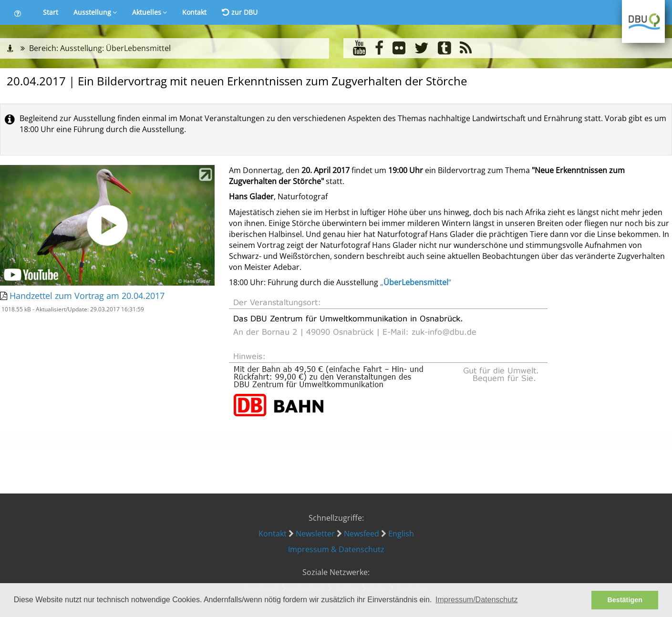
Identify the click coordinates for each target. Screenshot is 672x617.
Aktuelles (150, 12)
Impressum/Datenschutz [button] (477, 600)
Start (51, 12)
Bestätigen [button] (625, 600)
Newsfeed (362, 534)
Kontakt (194, 12)
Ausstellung (95, 12)
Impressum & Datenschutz (336, 549)
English (401, 534)
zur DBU (240, 12)
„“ (416, 282)
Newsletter (315, 534)
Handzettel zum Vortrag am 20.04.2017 (87, 296)
